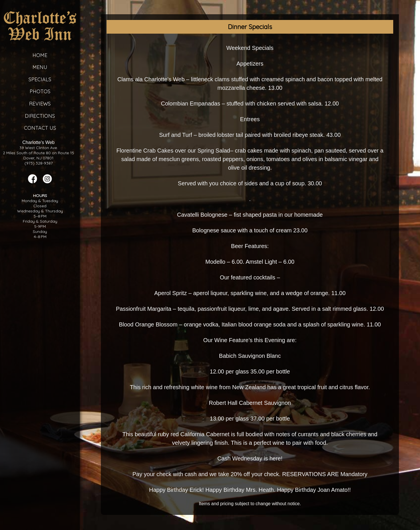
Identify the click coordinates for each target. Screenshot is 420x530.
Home (40, 55)
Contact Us (40, 128)
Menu (40, 67)
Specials (40, 79)
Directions (40, 116)
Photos (40, 91)
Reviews (40, 104)
